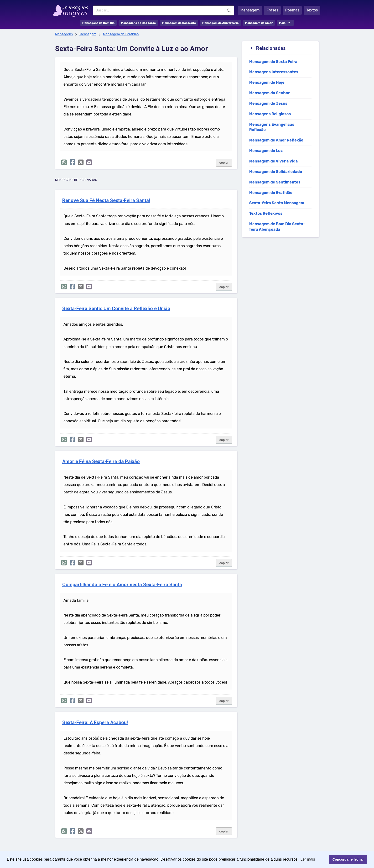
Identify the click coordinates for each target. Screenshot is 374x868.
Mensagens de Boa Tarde (138, 23)
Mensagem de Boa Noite (179, 23)
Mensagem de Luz (266, 151)
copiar (224, 163)
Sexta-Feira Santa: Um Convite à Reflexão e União (116, 309)
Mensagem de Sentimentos (275, 182)
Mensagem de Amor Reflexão (276, 140)
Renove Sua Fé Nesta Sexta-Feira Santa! (106, 201)
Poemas (292, 10)
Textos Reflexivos (266, 213)
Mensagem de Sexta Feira (273, 62)
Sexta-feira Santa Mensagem (277, 203)
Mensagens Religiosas (270, 114)
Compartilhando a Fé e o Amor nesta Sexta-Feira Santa (122, 585)
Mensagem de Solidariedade (276, 172)
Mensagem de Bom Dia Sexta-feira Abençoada (277, 227)
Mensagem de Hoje (267, 82)
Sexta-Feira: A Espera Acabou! (95, 723)
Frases (272, 10)
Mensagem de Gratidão (121, 34)
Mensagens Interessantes (274, 72)
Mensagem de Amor (259, 23)
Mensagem (250, 10)
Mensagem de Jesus (268, 103)
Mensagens (64, 34)
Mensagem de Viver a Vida (274, 161)
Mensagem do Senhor (270, 93)
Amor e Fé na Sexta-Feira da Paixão (101, 462)
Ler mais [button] (308, 859)
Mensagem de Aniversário (221, 23)
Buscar (229, 10)
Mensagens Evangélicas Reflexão (272, 127)
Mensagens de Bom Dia (99, 23)
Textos (312, 10)
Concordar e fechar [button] (348, 859)
